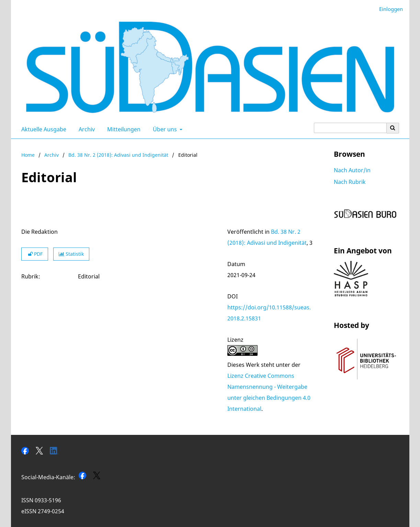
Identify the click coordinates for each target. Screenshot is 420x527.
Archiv (85, 129)
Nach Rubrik (350, 182)
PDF (35, 254)
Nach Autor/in (352, 170)
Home (28, 155)
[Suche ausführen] (393, 128)
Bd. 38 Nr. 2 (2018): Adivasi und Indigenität (118, 155)
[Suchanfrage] (350, 128)
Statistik (71, 254)
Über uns (164, 129)
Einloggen (388, 9)
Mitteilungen (122, 129)
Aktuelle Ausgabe (42, 129)
